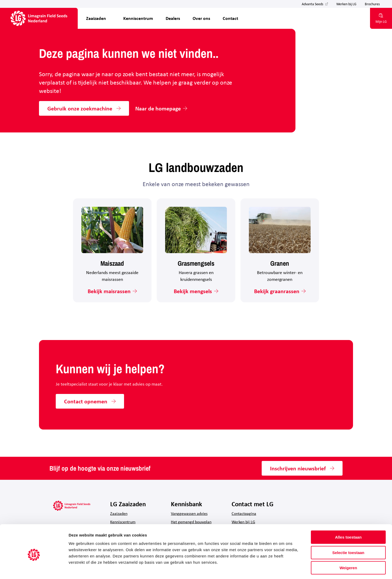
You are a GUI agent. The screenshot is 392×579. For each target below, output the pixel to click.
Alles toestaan (348, 515)
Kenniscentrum (138, 18)
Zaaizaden (96, 18)
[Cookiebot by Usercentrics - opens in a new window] (34, 569)
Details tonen (283, 569)
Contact (230, 18)
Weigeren (348, 546)
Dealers (173, 18)
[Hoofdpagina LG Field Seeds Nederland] (39, 18)
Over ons (201, 18)
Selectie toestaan (348, 530)
